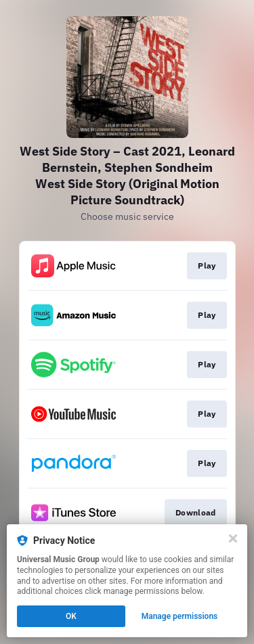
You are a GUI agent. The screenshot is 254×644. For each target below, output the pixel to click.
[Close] (233, 538)
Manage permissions (180, 616)
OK (71, 616)
